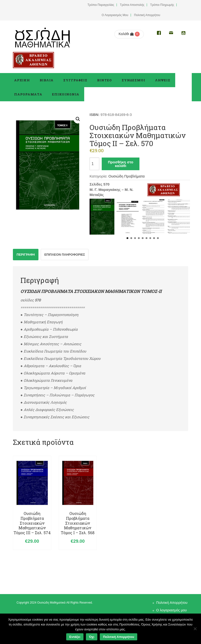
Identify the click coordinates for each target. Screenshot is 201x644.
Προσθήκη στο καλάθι (120, 164)
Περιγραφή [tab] (26, 255)
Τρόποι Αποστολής (132, 5)
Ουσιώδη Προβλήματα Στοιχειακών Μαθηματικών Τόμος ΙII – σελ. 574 (32, 523)
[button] (78, 119)
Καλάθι (126, 34)
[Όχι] (195, 629)
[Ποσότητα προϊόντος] (94, 164)
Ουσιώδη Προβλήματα (126, 176)
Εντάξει (75, 637)
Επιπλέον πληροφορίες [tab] (65, 255)
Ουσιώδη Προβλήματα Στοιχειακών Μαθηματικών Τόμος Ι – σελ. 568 (78, 523)
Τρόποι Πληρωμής (162, 5)
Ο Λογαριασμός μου (115, 15)
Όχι (92, 637)
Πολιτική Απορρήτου (147, 15)
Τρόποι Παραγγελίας (101, 5)
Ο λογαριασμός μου (172, 610)
